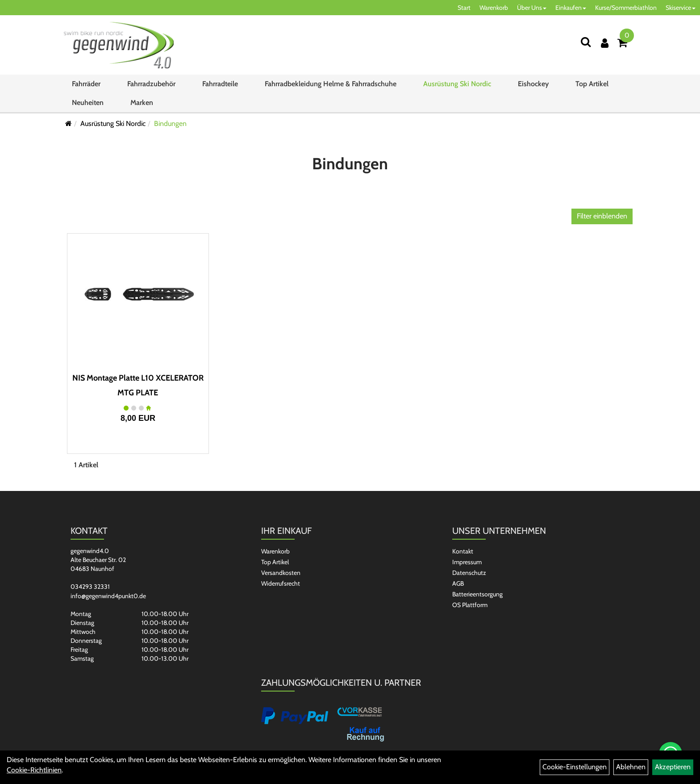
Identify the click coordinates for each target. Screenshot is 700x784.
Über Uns (532, 8)
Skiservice (681, 8)
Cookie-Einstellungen (575, 767)
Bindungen (170, 124)
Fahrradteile (220, 86)
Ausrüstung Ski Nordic (457, 86)
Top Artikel (592, 86)
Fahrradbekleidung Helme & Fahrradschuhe (331, 86)
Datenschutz (469, 573)
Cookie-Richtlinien (34, 770)
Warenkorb (494, 8)
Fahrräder (86, 86)
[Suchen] (586, 42)
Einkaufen (571, 8)
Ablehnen (631, 767)
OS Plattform (470, 605)
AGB (458, 583)
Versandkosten (281, 573)
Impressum (467, 562)
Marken (142, 105)
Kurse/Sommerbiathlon (626, 8)
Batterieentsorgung (477, 594)
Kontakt (463, 551)
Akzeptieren (673, 767)
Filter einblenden (602, 216)
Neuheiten (88, 105)
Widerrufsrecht (281, 583)
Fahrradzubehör (151, 86)
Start (464, 8)
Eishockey (533, 86)
